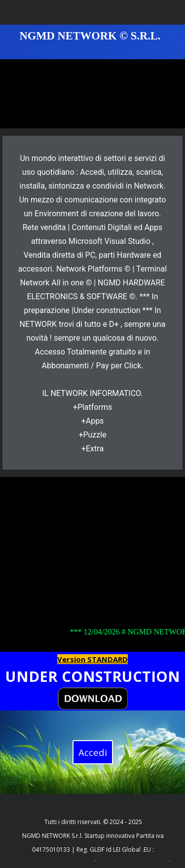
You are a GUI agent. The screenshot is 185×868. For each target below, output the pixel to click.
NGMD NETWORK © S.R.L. (90, 36)
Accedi (93, 752)
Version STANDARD (92, 659)
